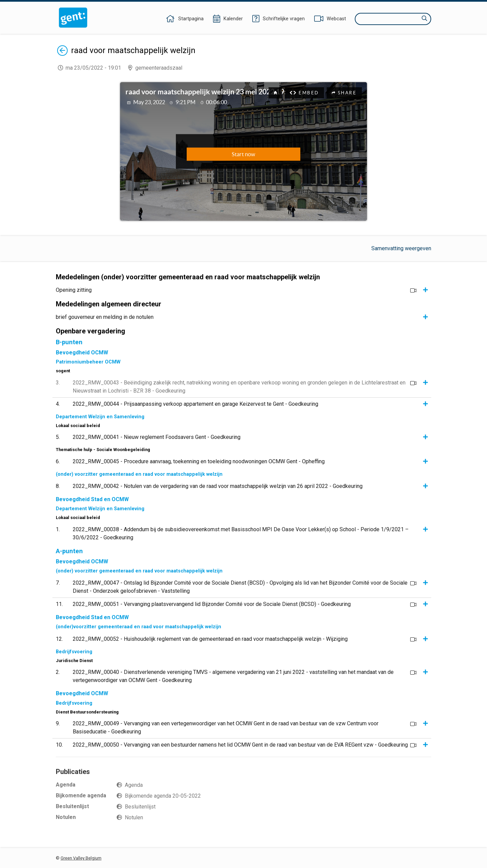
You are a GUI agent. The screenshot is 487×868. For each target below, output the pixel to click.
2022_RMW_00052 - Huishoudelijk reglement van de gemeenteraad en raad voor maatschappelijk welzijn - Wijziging (210, 639)
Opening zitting (74, 290)
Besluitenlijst (140, 807)
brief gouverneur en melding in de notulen (105, 317)
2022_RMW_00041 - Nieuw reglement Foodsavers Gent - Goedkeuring (157, 437)
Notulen (134, 817)
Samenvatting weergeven (401, 248)
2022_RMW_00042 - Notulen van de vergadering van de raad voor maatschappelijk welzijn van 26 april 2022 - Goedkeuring (218, 486)
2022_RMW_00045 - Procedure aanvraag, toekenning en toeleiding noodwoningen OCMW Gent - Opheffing (199, 461)
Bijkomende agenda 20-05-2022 (163, 796)
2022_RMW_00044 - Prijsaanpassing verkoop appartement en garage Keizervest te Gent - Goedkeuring (195, 404)
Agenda (134, 785)
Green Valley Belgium (81, 858)
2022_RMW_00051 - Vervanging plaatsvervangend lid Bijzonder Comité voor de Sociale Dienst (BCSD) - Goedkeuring (212, 604)
